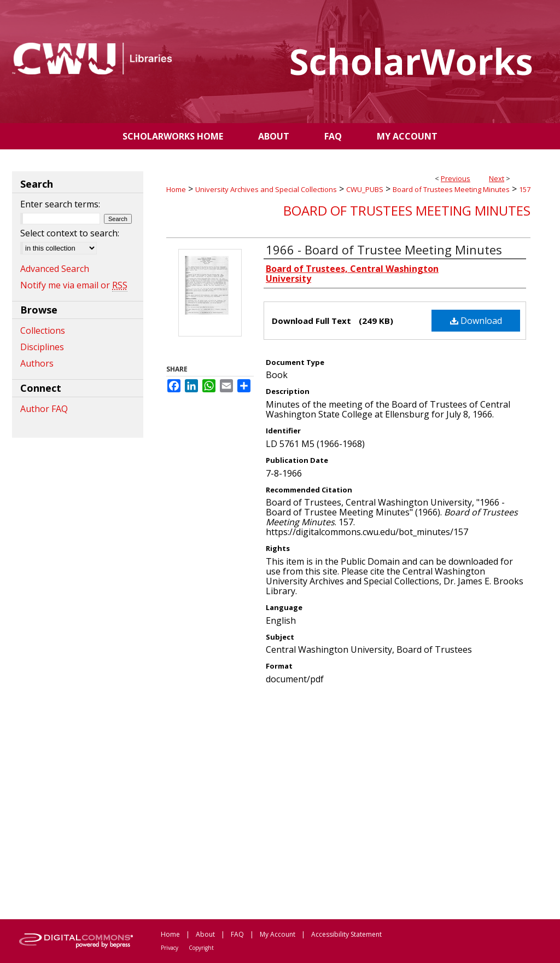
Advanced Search (55, 269)
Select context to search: (70, 233)
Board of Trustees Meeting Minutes (451, 189)
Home (176, 189)
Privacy (170, 948)
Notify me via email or (74, 285)
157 (525, 189)
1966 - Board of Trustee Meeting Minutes (384, 250)
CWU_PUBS (365, 189)
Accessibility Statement (346, 934)
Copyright (201, 948)
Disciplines (42, 347)
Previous (456, 178)
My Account (278, 934)
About (205, 934)
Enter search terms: (60, 204)
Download (476, 321)
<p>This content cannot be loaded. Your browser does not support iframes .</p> (348, 801)
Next (497, 178)
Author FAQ (44, 409)
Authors (37, 363)
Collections (43, 330)
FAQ (237, 934)
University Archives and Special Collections (266, 189)
